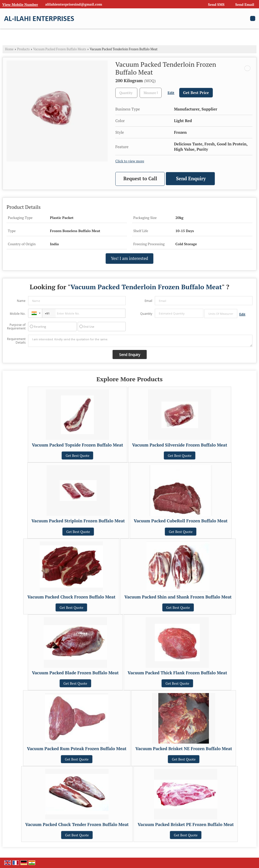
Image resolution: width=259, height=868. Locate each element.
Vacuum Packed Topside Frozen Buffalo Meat (78, 445)
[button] (20, 4)
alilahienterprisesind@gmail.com (74, 4)
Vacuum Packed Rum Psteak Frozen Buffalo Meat (77, 749)
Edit (171, 93)
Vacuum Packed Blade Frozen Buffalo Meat (75, 673)
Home (9, 49)
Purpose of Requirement (16, 327)
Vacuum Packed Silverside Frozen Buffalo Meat (180, 445)
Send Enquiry (191, 179)
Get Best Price (196, 93)
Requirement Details (16, 341)
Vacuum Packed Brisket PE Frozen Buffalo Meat (186, 825)
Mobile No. (18, 314)
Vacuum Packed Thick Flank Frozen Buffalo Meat (177, 673)
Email (148, 301)
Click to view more (130, 161)
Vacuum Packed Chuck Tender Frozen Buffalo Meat (77, 825)
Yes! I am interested (129, 258)
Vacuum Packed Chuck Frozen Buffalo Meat (71, 597)
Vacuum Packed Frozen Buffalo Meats (60, 49)
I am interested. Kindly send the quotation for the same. (140, 341)
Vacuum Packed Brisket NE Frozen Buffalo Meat (184, 749)
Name (21, 301)
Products (24, 49)
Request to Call (140, 179)
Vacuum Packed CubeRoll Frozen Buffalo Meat (181, 521)
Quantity (146, 314)
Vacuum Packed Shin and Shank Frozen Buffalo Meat (178, 597)
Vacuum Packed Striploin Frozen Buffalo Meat (78, 521)
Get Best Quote (77, 455)
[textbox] (151, 93)
